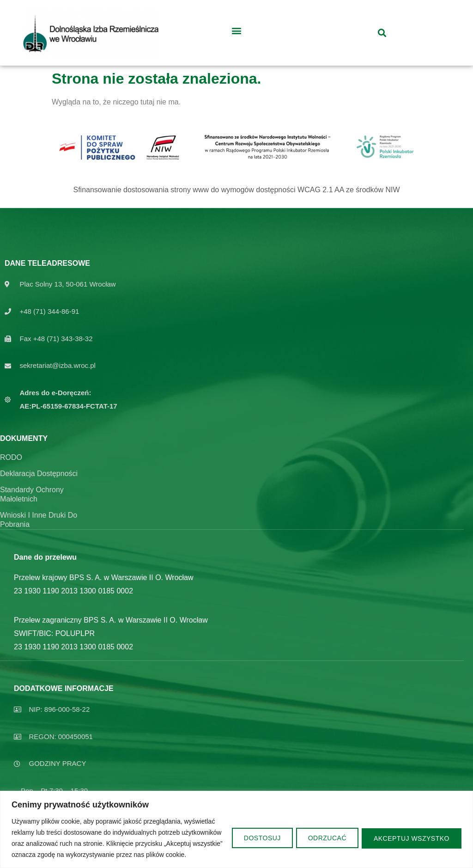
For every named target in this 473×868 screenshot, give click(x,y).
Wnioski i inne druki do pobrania (39, 520)
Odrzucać (323, 832)
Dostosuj (255, 832)
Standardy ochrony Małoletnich (32, 494)
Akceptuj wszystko (410, 832)
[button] (236, 30)
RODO (11, 457)
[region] (236, 824)
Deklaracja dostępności (39, 474)
